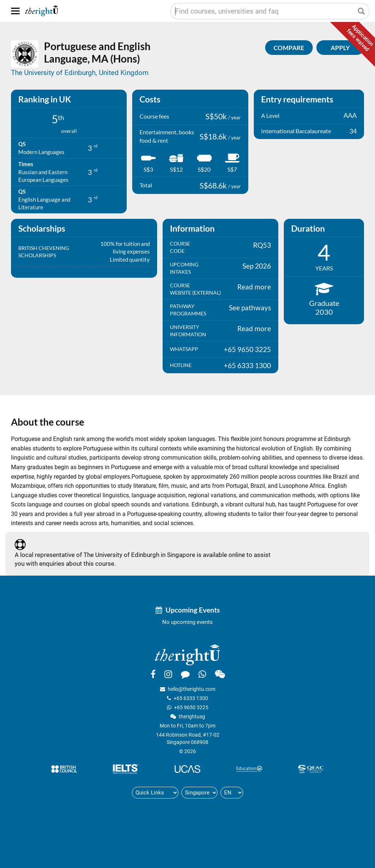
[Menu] (15, 11)
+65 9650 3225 (191, 707)
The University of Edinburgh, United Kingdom (80, 73)
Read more (254, 287)
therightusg (192, 717)
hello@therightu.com (192, 689)
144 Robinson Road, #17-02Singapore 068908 (188, 738)
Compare (289, 48)
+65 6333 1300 (191, 698)
